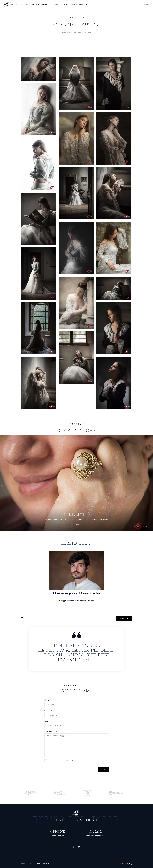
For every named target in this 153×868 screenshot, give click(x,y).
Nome (47, 700)
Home (64, 32)
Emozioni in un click (81, 4)
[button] (22, 617)
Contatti (144, 5)
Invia (103, 770)
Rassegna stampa (40, 4)
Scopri (76, 525)
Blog (66, 4)
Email (46, 721)
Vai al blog (124, 619)
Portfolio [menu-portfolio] (17, 4)
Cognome (48, 711)
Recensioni (56, 4)
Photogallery (73, 32)
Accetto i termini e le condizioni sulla (61, 761)
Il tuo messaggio (51, 732)
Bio (27, 4)
